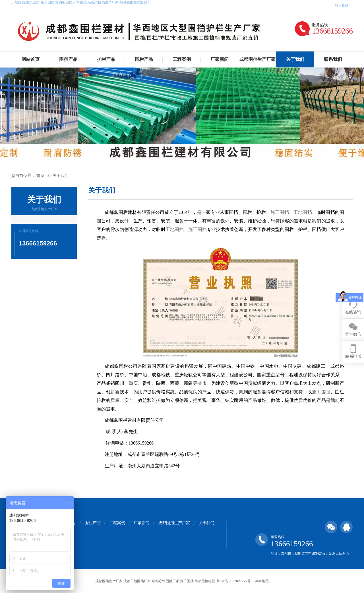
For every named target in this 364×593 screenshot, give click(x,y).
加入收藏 (342, 5)
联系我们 (333, 59)
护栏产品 (106, 59)
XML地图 (262, 581)
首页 (40, 175)
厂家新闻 (220, 59)
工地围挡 (303, 212)
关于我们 (295, 59)
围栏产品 (144, 59)
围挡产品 (68, 59)
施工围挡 (280, 212)
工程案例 (182, 59)
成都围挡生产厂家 (257, 59)
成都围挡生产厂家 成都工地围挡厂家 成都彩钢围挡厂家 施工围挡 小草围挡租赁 (155, 581)
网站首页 (30, 59)
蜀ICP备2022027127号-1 (235, 581)
